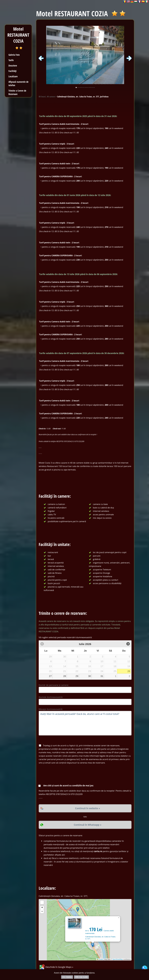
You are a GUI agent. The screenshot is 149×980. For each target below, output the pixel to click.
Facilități (13, 71)
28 (65, 676)
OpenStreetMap (118, 959)
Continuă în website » (88, 808)
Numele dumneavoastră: (51, 697)
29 (77, 676)
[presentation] (57, 774)
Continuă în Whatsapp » (88, 825)
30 (89, 676)
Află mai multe (81, 977)
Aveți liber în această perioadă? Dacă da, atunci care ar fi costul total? (85, 723)
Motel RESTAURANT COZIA (18, 35)
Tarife (11, 60)
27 (50, 676)
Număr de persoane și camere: (54, 685)
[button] (93, 945)
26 (129, 671)
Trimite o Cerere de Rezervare (17, 92)
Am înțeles (67, 977)
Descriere (13, 66)
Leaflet (100, 959)
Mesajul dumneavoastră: (51, 709)
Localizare (13, 76)
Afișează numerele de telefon (18, 83)
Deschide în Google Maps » (56, 967)
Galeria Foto (14, 55)
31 (102, 676)
